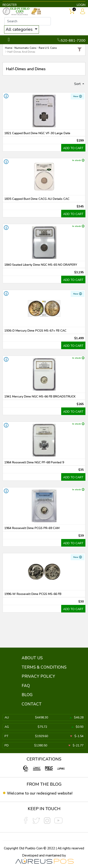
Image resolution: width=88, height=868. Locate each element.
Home (9, 48)
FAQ (26, 686)
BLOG (27, 695)
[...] (28, 21)
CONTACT (32, 704)
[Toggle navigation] (9, 40)
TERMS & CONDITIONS (44, 667)
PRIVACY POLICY (38, 676)
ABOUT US (32, 658)
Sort (78, 84)
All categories (20, 29)
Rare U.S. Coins (48, 48)
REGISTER (10, 5)
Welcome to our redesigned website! (40, 793)
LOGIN (81, 5)
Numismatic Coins (25, 48)
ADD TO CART (73, 148)
